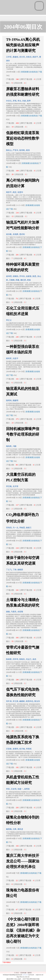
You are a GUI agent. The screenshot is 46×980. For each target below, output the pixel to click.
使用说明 (25, 975)
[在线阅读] (33, 72)
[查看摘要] (25, 72)
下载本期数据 (6, 962)
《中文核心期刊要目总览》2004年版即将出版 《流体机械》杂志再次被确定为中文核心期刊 (23, 930)
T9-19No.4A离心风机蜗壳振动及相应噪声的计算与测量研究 (23, 45)
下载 (40, 72)
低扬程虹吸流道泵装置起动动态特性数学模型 (23, 138)
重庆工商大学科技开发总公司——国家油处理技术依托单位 (23, 861)
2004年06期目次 (23, 27)
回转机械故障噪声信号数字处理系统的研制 (23, 434)
